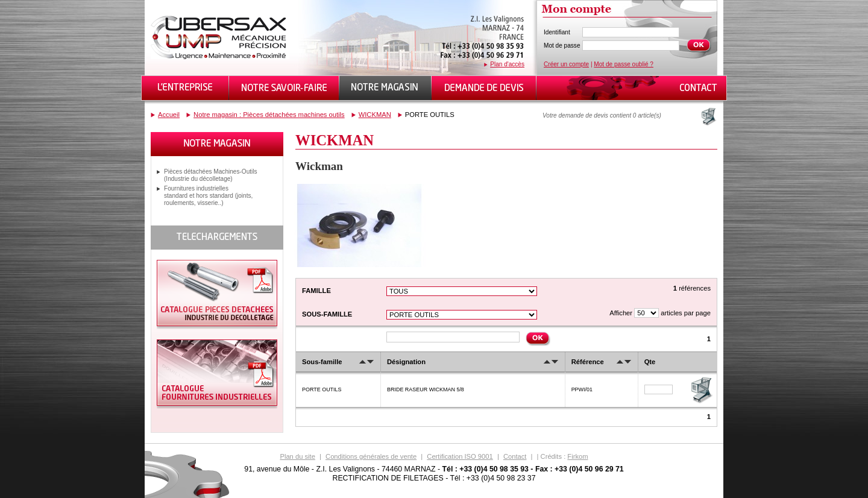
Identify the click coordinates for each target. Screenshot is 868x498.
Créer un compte (566, 64)
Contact (515, 456)
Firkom (577, 456)
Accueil (169, 115)
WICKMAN (375, 115)
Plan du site (297, 456)
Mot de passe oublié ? (624, 64)
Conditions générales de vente (371, 456)
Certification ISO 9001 (460, 456)
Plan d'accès (507, 64)
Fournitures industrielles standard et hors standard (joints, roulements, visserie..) (208, 196)
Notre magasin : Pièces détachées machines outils (269, 115)
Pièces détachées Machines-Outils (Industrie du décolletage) (211, 175)
